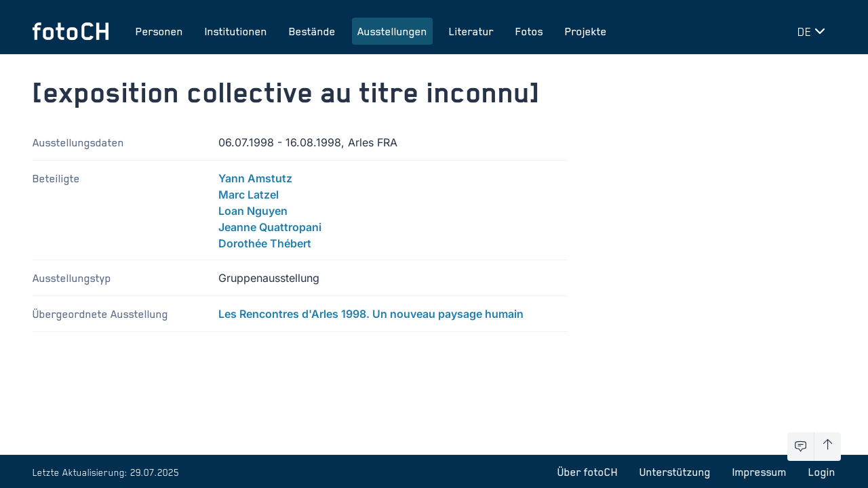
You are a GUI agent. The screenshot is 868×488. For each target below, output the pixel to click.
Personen (159, 31)
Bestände (312, 31)
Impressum (759, 472)
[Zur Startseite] (71, 31)
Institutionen (236, 31)
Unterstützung (675, 472)
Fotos (529, 31)
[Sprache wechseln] (814, 31)
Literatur (471, 31)
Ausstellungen (392, 31)
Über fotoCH (588, 472)
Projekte (586, 31)
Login (822, 472)
